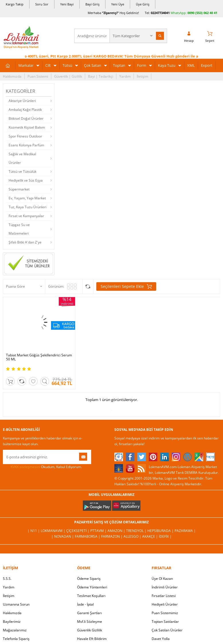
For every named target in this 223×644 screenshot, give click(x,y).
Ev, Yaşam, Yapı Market (27, 198)
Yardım (125, 76)
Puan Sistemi (38, 76)
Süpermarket (19, 189)
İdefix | (165, 536)
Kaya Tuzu (167, 65)
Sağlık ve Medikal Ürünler (22, 158)
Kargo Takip (15, 4)
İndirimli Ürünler (165, 587)
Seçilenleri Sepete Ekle (126, 286)
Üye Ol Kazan (162, 579)
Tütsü (67, 65)
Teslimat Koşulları (91, 596)
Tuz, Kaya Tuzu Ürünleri (28, 207)
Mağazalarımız (15, 630)
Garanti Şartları (89, 613)
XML (191, 65)
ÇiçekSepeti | (78, 531)
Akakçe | (150, 536)
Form (142, 65)
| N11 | (34, 531)
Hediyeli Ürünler (165, 604)
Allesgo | (133, 536)
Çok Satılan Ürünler (167, 630)
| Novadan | (63, 536)
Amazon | (117, 531)
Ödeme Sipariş (89, 579)
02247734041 (160, 13)
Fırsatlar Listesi (164, 596)
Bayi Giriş (92, 4)
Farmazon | (112, 536)
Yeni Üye (118, 4)
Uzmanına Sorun (16, 604)
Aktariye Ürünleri (22, 101)
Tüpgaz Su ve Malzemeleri (19, 229)
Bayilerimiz (12, 622)
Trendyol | (137, 531)
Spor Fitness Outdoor (25, 136)
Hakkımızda (12, 76)
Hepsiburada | (161, 531)
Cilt (48, 65)
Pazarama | (185, 531)
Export (207, 65)
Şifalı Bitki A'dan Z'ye (25, 242)
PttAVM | (99, 531)
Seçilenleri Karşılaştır (88, 286)
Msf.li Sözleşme (90, 622)
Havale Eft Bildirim (92, 639)
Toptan (119, 65)
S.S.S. (7, 579)
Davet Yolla (161, 639)
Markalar (26, 65)
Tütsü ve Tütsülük (23, 171)
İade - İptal (85, 604)
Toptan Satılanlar (165, 622)
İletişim (142, 76)
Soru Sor (42, 4)
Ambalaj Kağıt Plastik (25, 110)
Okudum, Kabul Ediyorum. (42, 467)
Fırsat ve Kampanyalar (26, 216)
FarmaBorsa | (88, 536)
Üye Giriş (143, 4)
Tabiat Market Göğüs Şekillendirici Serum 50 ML (39, 357)
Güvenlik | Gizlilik (68, 76)
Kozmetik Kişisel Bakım (27, 127)
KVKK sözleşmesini (25, 467)
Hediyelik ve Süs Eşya (26, 180)
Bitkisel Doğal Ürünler (26, 118)
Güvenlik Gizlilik (90, 630)
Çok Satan (93, 65)
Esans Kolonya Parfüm (26, 145)
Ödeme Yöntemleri (92, 587)
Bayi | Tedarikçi (101, 76)
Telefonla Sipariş (16, 639)
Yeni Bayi (67, 4)
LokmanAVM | (53, 531)
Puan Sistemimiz (165, 613)
